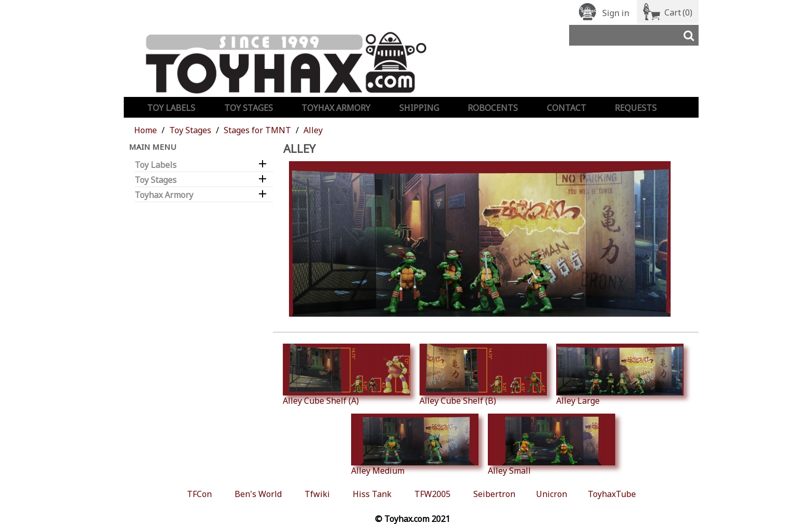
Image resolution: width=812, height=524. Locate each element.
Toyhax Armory (336, 108)
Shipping (419, 108)
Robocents (493, 108)
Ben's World (258, 494)
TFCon (199, 494)
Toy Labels (171, 108)
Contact (567, 108)
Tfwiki (317, 494)
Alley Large (620, 375)
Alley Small (552, 445)
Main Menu (153, 147)
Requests (636, 108)
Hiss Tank (372, 494)
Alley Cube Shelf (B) (483, 375)
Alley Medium (415, 445)
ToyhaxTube (612, 494)
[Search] (634, 35)
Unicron (552, 494)
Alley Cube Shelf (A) (346, 375)
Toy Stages (249, 108)
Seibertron (494, 494)
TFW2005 (432, 494)
